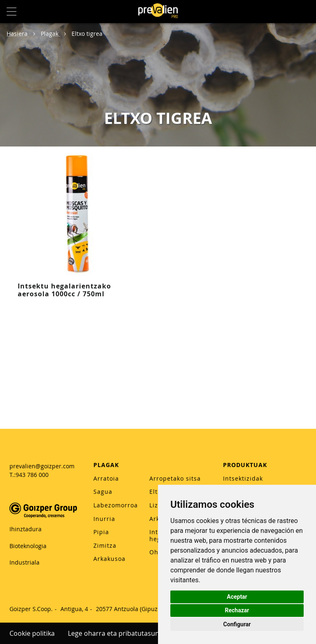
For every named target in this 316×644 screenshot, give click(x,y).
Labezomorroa (116, 505)
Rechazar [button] (237, 610)
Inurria (104, 519)
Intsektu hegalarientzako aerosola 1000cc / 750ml (64, 290)
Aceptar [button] (237, 597)
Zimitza (105, 545)
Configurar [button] (237, 624)
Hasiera (18, 34)
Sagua (103, 492)
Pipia (101, 532)
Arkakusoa (109, 559)
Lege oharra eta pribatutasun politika (126, 633)
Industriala (24, 562)
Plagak (50, 34)
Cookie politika (32, 633)
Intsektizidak (243, 478)
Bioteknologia (28, 546)
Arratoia (106, 478)
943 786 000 (32, 475)
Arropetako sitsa (175, 478)
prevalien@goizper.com (42, 466)
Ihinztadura (26, 529)
